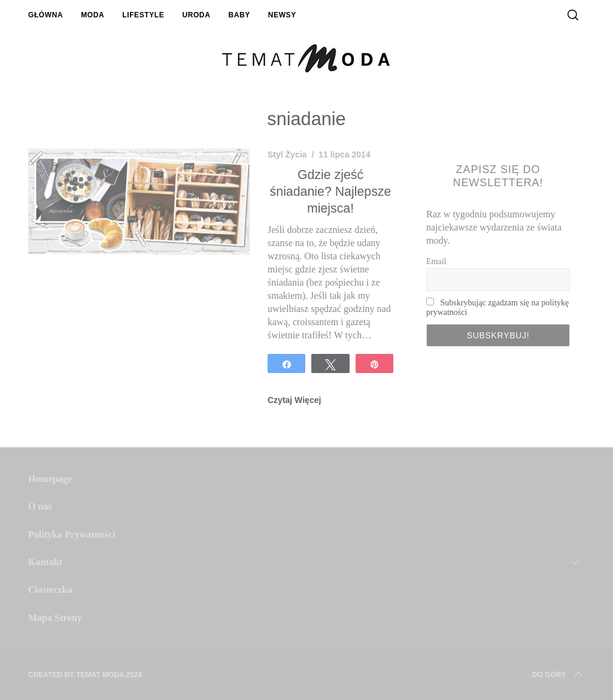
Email (436, 261)
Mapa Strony (55, 618)
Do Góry (559, 675)
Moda (92, 15)
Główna (45, 15)
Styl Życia (287, 154)
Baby (239, 15)
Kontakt (45, 562)
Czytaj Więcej (294, 400)
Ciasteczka (50, 590)
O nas (40, 506)
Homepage (50, 479)
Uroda (196, 15)
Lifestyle (143, 15)
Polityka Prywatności (72, 534)
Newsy (282, 15)
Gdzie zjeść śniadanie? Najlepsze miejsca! (331, 191)
